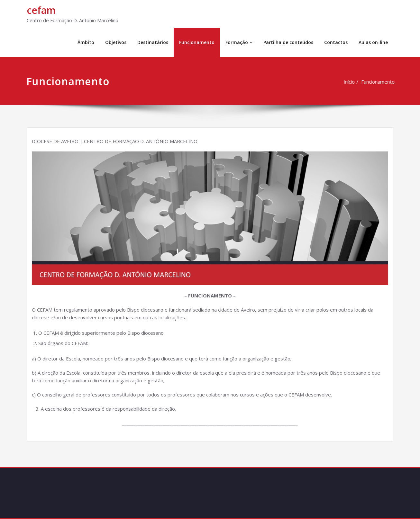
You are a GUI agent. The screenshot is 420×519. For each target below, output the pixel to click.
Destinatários (153, 42)
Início (350, 82)
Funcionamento (197, 42)
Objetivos (116, 42)
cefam (41, 10)
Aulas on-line (373, 42)
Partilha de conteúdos (288, 42)
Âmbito (86, 42)
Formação (239, 42)
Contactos (336, 42)
